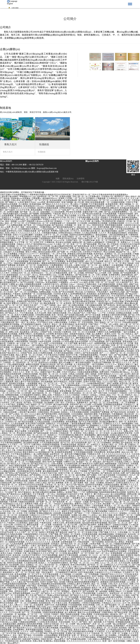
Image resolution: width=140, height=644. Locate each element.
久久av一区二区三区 (29, 439)
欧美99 (68, 309)
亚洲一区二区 (117, 345)
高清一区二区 (125, 200)
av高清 (21, 202)
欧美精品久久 (24, 633)
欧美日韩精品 (69, 324)
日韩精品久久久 (26, 456)
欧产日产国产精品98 (43, 290)
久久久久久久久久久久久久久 (28, 233)
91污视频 (128, 427)
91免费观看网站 (57, 265)
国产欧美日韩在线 (52, 500)
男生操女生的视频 (74, 212)
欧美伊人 (37, 256)
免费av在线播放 (8, 500)
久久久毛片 (108, 321)
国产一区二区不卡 (117, 450)
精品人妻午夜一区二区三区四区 (29, 355)
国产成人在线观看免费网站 (116, 212)
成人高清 (96, 218)
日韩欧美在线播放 (91, 330)
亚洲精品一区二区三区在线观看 (118, 254)
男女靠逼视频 (118, 290)
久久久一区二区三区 (101, 555)
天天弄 (33, 321)
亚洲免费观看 (98, 429)
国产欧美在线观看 (91, 353)
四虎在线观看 (64, 414)
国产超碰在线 (127, 443)
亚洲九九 (66, 557)
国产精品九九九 (14, 464)
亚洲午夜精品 (91, 370)
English (10, 4)
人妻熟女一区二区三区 (113, 401)
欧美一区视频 (71, 349)
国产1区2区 (73, 311)
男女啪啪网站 (6, 372)
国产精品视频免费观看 (82, 309)
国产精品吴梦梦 (111, 248)
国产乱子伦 (65, 443)
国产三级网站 (111, 309)
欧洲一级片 (108, 641)
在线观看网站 (19, 630)
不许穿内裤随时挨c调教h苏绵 (107, 208)
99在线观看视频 (7, 370)
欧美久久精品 (7, 553)
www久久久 (20, 509)
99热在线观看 (84, 542)
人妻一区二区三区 (37, 548)
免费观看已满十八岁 (48, 616)
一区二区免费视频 (128, 403)
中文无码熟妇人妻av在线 (35, 328)
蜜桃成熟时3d (9, 572)
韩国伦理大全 (20, 387)
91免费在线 (67, 332)
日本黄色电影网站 (33, 271)
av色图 (117, 366)
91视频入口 (50, 429)
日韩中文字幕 (132, 202)
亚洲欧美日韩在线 (48, 364)
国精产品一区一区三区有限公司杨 (83, 532)
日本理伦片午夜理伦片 (93, 252)
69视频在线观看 (30, 231)
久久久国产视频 (71, 343)
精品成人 (119, 279)
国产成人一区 (43, 307)
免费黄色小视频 (32, 504)
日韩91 (88, 506)
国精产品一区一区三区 (71, 500)
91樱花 (97, 357)
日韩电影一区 (61, 311)
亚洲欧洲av (48, 641)
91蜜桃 (77, 265)
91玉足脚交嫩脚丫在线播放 (31, 235)
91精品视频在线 (8, 322)
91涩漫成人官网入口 (124, 462)
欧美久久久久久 (92, 210)
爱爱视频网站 (46, 214)
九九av (60, 406)
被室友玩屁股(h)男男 (47, 252)
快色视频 (90, 368)
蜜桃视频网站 (36, 408)
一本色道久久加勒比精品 (86, 284)
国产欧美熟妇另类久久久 (75, 361)
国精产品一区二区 (118, 353)
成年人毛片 (90, 261)
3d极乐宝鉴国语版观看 (45, 347)
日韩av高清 (16, 200)
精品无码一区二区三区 (87, 227)
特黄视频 (80, 620)
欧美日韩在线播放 (79, 565)
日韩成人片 (89, 300)
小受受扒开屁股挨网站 (72, 330)
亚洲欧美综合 (43, 265)
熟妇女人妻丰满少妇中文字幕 (54, 218)
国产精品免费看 (90, 244)
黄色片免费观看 (86, 311)
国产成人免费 (89, 237)
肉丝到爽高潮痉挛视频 (83, 357)
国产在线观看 (89, 591)
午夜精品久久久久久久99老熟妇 (23, 208)
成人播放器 (71, 496)
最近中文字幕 (68, 307)
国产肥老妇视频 (10, 517)
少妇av (72, 284)
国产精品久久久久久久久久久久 (56, 204)
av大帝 (92, 635)
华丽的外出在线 (7, 574)
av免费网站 (132, 481)
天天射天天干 (74, 529)
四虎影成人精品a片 (14, 380)
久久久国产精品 (52, 357)
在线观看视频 (99, 279)
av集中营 (91, 387)
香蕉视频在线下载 (128, 256)
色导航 (92, 282)
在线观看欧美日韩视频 (98, 223)
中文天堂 (15, 330)
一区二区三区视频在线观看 (56, 273)
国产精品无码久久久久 (55, 349)
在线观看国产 (99, 309)
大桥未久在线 (59, 523)
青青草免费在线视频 (94, 530)
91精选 (86, 319)
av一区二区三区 (47, 311)
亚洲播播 (42, 418)
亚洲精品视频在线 (44, 513)
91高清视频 (97, 405)
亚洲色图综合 (59, 277)
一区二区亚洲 (44, 614)
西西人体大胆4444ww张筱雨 (59, 397)
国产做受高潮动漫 (82, 246)
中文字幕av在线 (84, 216)
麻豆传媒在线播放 (83, 363)
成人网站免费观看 (48, 303)
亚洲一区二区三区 (52, 559)
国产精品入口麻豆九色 (98, 307)
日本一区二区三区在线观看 (84, 332)
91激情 (121, 309)
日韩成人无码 (9, 357)
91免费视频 (114, 527)
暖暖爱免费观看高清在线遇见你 (55, 263)
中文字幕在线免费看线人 (126, 229)
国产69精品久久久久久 (112, 328)
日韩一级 (43, 281)
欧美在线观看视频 (61, 517)
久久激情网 (55, 519)
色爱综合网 (64, 231)
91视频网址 (64, 282)
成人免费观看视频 (11, 601)
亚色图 (35, 279)
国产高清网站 (96, 263)
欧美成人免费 (119, 473)
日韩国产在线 (46, 332)
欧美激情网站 (52, 282)
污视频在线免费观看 (26, 502)
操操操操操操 (13, 275)
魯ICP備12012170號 (90, 182)
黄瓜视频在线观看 (31, 443)
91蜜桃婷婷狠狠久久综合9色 (78, 385)
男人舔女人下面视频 (79, 204)
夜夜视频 (76, 250)
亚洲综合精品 (95, 540)
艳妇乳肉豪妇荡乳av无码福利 (16, 214)
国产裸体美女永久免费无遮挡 (13, 219)
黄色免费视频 (72, 422)
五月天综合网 (41, 313)
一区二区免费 (46, 525)
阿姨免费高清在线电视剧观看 (54, 584)
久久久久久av (111, 364)
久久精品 (34, 370)
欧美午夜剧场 (97, 595)
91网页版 (70, 582)
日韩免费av (37, 198)
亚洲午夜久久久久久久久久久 (31, 637)
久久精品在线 (34, 584)
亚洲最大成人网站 (79, 515)
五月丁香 (41, 521)
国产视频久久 (11, 202)
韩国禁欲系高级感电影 (55, 269)
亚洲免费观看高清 (78, 294)
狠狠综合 (43, 279)
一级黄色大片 (76, 591)
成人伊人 (62, 485)
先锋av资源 (38, 641)
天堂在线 (128, 574)
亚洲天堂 (60, 267)
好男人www (96, 551)
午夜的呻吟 (105, 326)
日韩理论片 (93, 609)
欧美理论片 (90, 578)
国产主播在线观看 (114, 342)
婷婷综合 (59, 479)
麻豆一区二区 (14, 446)
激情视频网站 (17, 206)
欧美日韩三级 (126, 384)
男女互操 (102, 244)
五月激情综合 (90, 292)
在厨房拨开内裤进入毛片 (44, 458)
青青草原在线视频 (109, 336)
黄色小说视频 (127, 570)
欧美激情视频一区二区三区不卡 (119, 239)
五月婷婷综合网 (97, 248)
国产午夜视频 (132, 292)
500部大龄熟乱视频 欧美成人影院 (35, 519)
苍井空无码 (107, 500)
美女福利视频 (36, 261)
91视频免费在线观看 (67, 279)
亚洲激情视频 (19, 385)
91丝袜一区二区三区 (89, 265)
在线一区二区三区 (52, 506)
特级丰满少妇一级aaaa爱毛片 (53, 639)
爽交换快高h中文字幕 (121, 632)
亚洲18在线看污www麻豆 (35, 498)
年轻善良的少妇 (12, 641)
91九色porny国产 (110, 521)
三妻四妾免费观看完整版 (81, 424)
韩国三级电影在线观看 (57, 313)
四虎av (16, 235)
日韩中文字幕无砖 (52, 624)
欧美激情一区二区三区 (27, 265)
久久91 (45, 475)
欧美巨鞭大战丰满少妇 (91, 231)
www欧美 (131, 456)
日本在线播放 (77, 414)
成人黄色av (32, 322)
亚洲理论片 (18, 336)
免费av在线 (129, 431)
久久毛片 (50, 521)
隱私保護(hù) (68, 179)
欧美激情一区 (43, 488)
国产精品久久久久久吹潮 (52, 593)
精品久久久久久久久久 (72, 214)
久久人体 (135, 198)
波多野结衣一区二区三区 (48, 197)
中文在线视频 (63, 424)
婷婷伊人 (79, 473)
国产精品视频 (100, 258)
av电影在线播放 (104, 611)
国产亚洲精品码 (82, 460)
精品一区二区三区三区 (15, 223)
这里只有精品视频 (86, 572)
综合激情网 (14, 565)
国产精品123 (6, 326)
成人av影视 (36, 611)
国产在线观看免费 (128, 273)
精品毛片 (115, 256)
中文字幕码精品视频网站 (117, 391)
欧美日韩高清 (82, 324)
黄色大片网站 (31, 252)
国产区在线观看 (27, 282)
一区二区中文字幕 (59, 254)
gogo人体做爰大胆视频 (57, 607)
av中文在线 (130, 206)
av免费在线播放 (52, 391)
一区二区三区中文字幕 (81, 221)
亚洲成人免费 (6, 628)
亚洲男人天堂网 (65, 198)
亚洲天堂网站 (77, 319)
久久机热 (64, 374)
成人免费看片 (105, 265)
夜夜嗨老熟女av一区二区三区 (117, 590)
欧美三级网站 (98, 576)
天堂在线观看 (87, 322)
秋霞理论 (121, 466)
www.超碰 (101, 477)
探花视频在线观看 (113, 496)
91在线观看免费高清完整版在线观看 (77, 446)
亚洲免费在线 (77, 300)
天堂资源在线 (134, 551)
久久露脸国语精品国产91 (53, 408)
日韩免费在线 (119, 387)
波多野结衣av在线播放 (48, 363)
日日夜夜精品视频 (44, 294)
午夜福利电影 (132, 450)
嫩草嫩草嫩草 (96, 418)
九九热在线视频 (18, 424)
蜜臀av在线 (5, 206)
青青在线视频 (6, 538)
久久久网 (135, 546)
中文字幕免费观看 (84, 410)
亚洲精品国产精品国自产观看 (61, 248)
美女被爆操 (49, 403)
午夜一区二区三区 (61, 290)
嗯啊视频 (15, 317)
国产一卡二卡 (46, 431)
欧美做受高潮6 (62, 286)
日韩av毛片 (113, 584)
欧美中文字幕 (72, 355)
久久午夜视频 (65, 574)
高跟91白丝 (50, 605)
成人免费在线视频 (76, 305)
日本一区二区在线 (15, 513)
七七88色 (135, 242)
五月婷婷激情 (109, 267)
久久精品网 (5, 200)
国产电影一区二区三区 (30, 212)
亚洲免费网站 (28, 258)
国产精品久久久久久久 (122, 363)
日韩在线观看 (128, 611)
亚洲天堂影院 (65, 416)
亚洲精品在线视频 (30, 239)
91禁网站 (51, 418)
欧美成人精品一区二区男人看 (115, 445)
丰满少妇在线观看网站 (110, 580)
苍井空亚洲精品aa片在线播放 (18, 529)
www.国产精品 (102, 549)
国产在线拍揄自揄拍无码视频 (35, 248)
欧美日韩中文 (67, 519)
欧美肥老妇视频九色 (40, 330)
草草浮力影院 (58, 448)
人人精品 (128, 269)
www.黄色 (131, 582)
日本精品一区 (75, 322)
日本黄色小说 (107, 197)
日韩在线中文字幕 (114, 258)
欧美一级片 (90, 620)
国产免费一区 (63, 252)
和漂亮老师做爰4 (117, 487)
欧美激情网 (95, 319)
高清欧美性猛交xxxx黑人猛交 (51, 549)
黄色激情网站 (128, 281)
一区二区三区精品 (30, 620)
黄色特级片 (46, 401)
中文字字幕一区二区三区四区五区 (29, 242)
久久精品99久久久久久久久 (118, 198)
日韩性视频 (109, 368)
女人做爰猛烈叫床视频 (15, 542)
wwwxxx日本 (59, 240)
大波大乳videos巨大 (19, 288)
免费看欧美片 (83, 403)
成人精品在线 (108, 389)
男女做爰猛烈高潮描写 (117, 233)
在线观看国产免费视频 (92, 321)
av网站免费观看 (22, 342)
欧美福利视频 (56, 200)
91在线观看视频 (110, 214)
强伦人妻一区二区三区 (130, 324)
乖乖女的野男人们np (48, 275)
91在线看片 (113, 393)
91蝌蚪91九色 (103, 332)
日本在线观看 (111, 399)
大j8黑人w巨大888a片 (38, 406)
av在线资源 (86, 551)
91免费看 (127, 425)
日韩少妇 (26, 464)
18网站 (127, 279)
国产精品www (85, 439)
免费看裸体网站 (75, 467)
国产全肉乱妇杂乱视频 (58, 281)
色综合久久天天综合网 (63, 399)
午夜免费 (13, 502)
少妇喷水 (100, 496)
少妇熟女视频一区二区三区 (101, 544)
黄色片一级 (57, 324)
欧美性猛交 (99, 254)
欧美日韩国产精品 (44, 551)
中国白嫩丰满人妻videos (16, 536)
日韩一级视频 (113, 273)
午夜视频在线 (111, 429)
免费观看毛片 (21, 311)
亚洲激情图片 (69, 618)
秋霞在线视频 (66, 357)
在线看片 (104, 218)
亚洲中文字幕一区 (66, 473)
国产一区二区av (103, 553)
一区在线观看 (13, 576)
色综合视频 (21, 586)
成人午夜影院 (67, 630)
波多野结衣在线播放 (25, 359)
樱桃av (99, 519)
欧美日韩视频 (89, 605)
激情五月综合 (30, 202)
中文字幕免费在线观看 (94, 548)
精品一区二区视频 (36, 391)
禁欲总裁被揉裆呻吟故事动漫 (87, 569)
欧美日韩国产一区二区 (37, 466)
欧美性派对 (25, 330)
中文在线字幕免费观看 (34, 336)
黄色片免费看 (21, 431)
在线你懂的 (45, 212)
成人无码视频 (30, 277)
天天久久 (113, 532)
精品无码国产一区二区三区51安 (35, 200)
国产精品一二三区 (82, 513)
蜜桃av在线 (47, 395)
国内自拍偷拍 (77, 380)
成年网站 (64, 284)
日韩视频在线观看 (112, 548)
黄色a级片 (97, 462)
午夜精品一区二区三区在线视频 (27, 218)
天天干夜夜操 (15, 258)
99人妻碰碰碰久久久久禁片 (23, 347)
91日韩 (55, 292)
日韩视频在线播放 (50, 233)
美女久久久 (70, 338)
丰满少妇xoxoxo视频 (9, 622)
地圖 (58, 179)
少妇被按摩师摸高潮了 (96, 384)
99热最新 (33, 342)
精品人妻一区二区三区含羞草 (61, 569)
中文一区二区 (118, 395)
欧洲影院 (130, 219)
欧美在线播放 (35, 361)
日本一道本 (27, 368)
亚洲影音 (129, 555)
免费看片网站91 (12, 298)
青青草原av (25, 345)
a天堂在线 (119, 389)
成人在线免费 (22, 609)
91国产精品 (12, 397)
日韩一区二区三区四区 (105, 282)
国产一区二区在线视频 (121, 246)
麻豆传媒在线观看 (61, 405)
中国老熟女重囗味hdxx (120, 372)
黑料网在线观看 (118, 294)
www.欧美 (74, 282)
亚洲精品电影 (118, 529)
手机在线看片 (103, 292)
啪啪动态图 (77, 242)
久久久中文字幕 (23, 210)
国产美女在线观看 (66, 292)
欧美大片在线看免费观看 (56, 321)
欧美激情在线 (104, 294)
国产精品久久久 (12, 313)
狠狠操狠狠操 (111, 464)
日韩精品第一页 (113, 242)
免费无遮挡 (104, 372)
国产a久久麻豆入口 (91, 326)
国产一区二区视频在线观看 (110, 559)
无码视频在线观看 (128, 286)
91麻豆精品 (37, 445)
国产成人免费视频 (56, 483)
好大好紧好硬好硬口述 (117, 343)
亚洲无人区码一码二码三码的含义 (119, 334)
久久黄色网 (50, 267)
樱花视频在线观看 (69, 559)
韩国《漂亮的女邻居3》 (19, 591)
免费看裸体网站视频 (37, 298)
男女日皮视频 (71, 216)
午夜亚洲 (57, 214)
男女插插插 (55, 412)
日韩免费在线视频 (121, 210)
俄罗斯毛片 (119, 197)
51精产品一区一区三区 (51, 591)
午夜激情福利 (106, 210)
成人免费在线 (71, 612)
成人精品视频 (11, 530)
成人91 (118, 517)
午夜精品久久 (84, 340)
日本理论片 (71, 403)
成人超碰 (19, 284)
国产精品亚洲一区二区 (85, 275)
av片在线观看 (108, 366)
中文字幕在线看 (27, 313)
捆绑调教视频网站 (59, 490)
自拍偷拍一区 (85, 555)
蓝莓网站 (21, 405)
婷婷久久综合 (27, 256)
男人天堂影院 (113, 244)
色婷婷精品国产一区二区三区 (122, 385)
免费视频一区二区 (86, 256)
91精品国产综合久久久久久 (112, 574)
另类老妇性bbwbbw (100, 351)
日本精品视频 (24, 427)
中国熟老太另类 (94, 454)
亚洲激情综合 (32, 538)
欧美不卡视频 (79, 408)
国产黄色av (10, 473)
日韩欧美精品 (43, 412)
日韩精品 (9, 481)
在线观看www (58, 342)
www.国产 (36, 593)
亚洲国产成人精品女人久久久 (78, 633)
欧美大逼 (103, 570)
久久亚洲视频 (19, 252)
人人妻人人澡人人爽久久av (110, 370)
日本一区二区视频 (20, 511)
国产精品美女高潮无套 (92, 214)
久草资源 (111, 313)
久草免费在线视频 (30, 626)
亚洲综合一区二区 (44, 277)
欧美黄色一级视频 (127, 628)
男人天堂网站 (117, 326)
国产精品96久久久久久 (28, 281)
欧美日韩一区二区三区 (87, 559)
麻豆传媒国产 (9, 410)
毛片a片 (24, 298)
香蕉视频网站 (91, 435)
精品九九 (109, 261)
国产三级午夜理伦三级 (92, 521)
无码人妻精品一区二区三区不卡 (108, 322)
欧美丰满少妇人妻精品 (115, 542)
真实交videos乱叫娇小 (96, 481)
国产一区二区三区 (93, 389)
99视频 (98, 328)
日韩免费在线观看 (130, 322)
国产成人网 (22, 506)
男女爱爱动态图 (109, 221)
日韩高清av (40, 282)
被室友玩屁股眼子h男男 (49, 626)
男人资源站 (16, 368)
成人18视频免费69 (34, 219)
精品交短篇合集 (116, 427)
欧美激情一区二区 (72, 258)
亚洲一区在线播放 (36, 559)
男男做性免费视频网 (110, 286)
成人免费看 (95, 288)
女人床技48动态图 (82, 364)
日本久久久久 (19, 372)
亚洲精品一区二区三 (35, 565)
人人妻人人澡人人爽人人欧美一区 (104, 607)
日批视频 (42, 397)
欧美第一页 (103, 609)
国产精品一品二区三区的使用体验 (104, 403)
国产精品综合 (58, 225)
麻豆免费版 (81, 475)
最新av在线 (33, 296)
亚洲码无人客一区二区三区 (40, 340)
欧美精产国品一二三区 (76, 492)
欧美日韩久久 (91, 303)
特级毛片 (129, 395)
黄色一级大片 (99, 391)
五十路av (122, 336)
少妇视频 (70, 548)
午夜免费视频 (30, 607)
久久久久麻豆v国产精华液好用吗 (78, 229)
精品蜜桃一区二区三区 (49, 374)
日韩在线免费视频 (125, 508)
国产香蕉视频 (6, 235)
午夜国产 (45, 376)
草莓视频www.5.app (28, 197)
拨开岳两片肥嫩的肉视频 (75, 454)
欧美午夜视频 (114, 250)
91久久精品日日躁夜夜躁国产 (24, 416)
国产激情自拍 (87, 258)
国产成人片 (95, 460)
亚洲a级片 (56, 544)
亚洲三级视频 (67, 202)
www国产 (22, 221)
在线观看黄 (72, 223)
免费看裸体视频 (12, 395)
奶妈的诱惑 (133, 233)
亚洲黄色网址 (115, 275)
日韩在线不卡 (26, 580)
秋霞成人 (65, 412)
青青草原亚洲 (98, 225)
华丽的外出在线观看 (9, 204)
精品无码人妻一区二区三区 (107, 300)
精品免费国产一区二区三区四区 (81, 553)
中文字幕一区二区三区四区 (58, 498)
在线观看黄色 (62, 429)
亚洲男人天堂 (102, 380)
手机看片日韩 (76, 252)
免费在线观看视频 (34, 378)
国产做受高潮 (44, 231)
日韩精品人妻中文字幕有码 (56, 456)
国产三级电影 (50, 305)
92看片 (34, 546)
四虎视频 (25, 321)
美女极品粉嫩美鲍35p (109, 422)
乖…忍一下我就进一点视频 (57, 393)
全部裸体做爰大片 (58, 223)
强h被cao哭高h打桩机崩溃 (58, 595)
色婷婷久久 (52, 435)
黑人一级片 (75, 296)
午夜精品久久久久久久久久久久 (105, 513)
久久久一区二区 (73, 269)
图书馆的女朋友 (54, 202)
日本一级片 (37, 368)
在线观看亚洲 (32, 385)
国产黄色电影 (31, 397)
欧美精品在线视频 (39, 216)
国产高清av (100, 397)
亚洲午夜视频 (104, 227)
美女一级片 (62, 305)
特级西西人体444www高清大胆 (40, 221)
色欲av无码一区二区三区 (45, 578)
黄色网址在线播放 (130, 218)
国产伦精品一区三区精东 (24, 483)
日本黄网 (50, 334)
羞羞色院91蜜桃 (91, 414)
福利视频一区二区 (131, 637)
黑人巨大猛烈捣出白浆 (44, 258)
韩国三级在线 (46, 309)
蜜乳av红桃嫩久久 (67, 363)
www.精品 (83, 282)
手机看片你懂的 (129, 328)
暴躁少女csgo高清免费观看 (106, 509)
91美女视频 (123, 532)
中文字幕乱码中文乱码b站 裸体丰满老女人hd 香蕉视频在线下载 (27, 452)
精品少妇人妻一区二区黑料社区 (23, 307)
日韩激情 (40, 500)
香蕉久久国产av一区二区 (61, 389)
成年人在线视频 (62, 256)
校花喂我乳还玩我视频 (104, 298)
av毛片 (90, 343)
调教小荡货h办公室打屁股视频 (94, 250)
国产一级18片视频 (130, 370)
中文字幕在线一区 (37, 590)
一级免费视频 (127, 319)
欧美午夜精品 (70, 410)
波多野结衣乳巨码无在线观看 (103, 466)
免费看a (24, 576)
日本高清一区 (51, 485)
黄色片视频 (51, 601)
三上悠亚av (93, 515)
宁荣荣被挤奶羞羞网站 (89, 355)
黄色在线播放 (37, 210)
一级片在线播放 (129, 332)
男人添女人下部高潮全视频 (79, 218)
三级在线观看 (98, 506)
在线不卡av (18, 607)
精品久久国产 (121, 359)
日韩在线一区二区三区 (53, 301)
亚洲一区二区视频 (103, 256)
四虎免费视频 (62, 605)
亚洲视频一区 (98, 590)
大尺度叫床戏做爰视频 (64, 353)
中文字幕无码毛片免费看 (122, 296)
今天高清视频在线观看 (80, 412)
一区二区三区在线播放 (89, 580)
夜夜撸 (21, 397)
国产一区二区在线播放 (59, 488)
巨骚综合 (121, 221)
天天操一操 (131, 221)
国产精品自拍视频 (26, 422)
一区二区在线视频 (88, 477)
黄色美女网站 (120, 418)
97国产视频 (103, 532)
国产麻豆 (33, 410)
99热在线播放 (48, 256)
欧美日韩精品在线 (128, 240)
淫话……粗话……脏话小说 (45, 450)
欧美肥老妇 (45, 254)
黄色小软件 (115, 319)
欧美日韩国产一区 (11, 580)
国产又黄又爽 (87, 479)
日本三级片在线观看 (50, 288)
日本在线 (136, 454)
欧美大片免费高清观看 (100, 246)
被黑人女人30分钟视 (130, 237)
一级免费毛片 (77, 498)
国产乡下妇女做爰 (93, 315)
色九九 (35, 275)
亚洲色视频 (43, 586)
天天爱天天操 (94, 471)
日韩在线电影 (22, 410)
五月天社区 (64, 471)
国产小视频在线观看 (33, 319)
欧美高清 (97, 366)
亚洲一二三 (81, 384)
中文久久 (67, 301)
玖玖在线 (69, 265)
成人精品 (7, 303)
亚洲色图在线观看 (23, 216)
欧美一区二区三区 (105, 408)
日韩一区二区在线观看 (34, 605)
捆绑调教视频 (106, 567)
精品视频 (40, 321)
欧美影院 (73, 256)
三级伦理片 (34, 366)
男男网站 (55, 231)
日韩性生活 (123, 399)
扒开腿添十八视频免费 (96, 198)
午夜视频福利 (45, 239)
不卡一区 (64, 624)
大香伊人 (78, 353)
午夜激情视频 (44, 410)
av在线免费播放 (58, 422)
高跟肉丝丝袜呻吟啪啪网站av (82, 235)
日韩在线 (57, 332)
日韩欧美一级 (13, 343)
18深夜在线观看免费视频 (88, 372)
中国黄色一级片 (107, 355)
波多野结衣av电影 (118, 292)
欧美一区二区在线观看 (34, 267)
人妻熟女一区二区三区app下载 (52, 385)
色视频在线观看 (101, 527)
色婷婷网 (33, 481)
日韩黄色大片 (44, 490)
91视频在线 (50, 242)
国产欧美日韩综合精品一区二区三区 (94, 200)
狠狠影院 (21, 469)
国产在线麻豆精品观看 (125, 298)
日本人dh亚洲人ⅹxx (9, 456)
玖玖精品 (54, 317)
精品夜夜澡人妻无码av (117, 216)
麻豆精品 (82, 343)
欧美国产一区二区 (84, 462)
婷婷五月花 (28, 305)
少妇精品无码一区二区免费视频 (72, 368)
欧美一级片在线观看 (122, 500)
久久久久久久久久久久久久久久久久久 (117, 311)
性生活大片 (18, 599)
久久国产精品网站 (121, 408)
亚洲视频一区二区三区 (17, 246)
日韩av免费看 (57, 464)
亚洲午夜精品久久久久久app (105, 338)
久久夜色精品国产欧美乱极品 (16, 475)
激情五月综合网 (132, 605)
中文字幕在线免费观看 (71, 588)
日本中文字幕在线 (26, 578)
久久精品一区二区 (62, 244)
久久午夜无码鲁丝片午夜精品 (28, 237)
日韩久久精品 (41, 483)
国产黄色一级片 (86, 622)
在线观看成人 (108, 317)
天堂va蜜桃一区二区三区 (129, 429)
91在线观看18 (130, 345)
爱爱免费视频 (90, 380)
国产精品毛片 (21, 296)
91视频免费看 (64, 319)
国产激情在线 (112, 397)
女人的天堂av (56, 307)
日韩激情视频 (39, 441)
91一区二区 (117, 263)
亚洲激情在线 (116, 425)
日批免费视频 (71, 328)
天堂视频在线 (9, 527)
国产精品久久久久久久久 (50, 511)
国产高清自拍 (79, 303)
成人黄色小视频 (106, 515)
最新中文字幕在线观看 (72, 511)
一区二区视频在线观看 (115, 202)
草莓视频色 (24, 286)
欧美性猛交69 (37, 273)
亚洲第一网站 (50, 336)
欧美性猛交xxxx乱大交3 (14, 504)
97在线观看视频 (75, 605)
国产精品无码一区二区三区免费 (75, 544)
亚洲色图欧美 (39, 334)
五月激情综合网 (31, 563)
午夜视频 (129, 265)
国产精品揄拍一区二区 (80, 437)
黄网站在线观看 (14, 250)
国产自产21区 (65, 540)
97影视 (58, 418)
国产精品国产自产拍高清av (27, 473)
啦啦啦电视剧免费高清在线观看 (113, 492)
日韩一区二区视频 (49, 361)
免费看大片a (18, 271)
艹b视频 (48, 338)
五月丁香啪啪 (73, 206)
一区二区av (51, 494)
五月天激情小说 (82, 248)
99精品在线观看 (10, 412)
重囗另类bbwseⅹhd (102, 494)
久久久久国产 (25, 275)
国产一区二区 (122, 267)
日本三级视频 (30, 513)
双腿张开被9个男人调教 (93, 212)
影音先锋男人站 (13, 429)
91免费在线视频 (133, 321)
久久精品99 (106, 288)
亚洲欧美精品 (46, 227)
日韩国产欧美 (27, 353)
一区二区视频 (134, 391)
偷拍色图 (102, 456)
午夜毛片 (47, 324)
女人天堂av (8, 263)
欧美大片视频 (56, 330)
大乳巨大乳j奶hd (99, 216)
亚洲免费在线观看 (36, 576)
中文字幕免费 (39, 494)
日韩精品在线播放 (112, 485)
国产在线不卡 (115, 237)
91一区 (135, 204)
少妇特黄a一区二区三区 (17, 391)
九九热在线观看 (58, 212)
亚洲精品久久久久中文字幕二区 (45, 553)
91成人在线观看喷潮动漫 (11, 239)
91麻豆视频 (96, 286)
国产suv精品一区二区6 (18, 361)
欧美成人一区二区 (113, 506)
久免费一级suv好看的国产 (80, 624)
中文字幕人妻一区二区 (15, 462)
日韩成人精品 (105, 395)
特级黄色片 (68, 586)
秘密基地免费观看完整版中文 (92, 206)
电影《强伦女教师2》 (30, 227)
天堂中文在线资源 (44, 448)
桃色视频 (135, 603)
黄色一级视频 (11, 221)
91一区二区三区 (103, 431)
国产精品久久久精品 (55, 328)
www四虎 (42, 202)
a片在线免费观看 (70, 200)
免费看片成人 (17, 277)
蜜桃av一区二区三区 (20, 240)
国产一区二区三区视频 (80, 263)
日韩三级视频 (102, 275)
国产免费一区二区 (44, 502)
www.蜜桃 (98, 267)
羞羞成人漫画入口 (103, 290)
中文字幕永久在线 (45, 322)
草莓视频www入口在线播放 (50, 370)
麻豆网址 (124, 485)
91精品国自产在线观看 (32, 250)
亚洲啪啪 (91, 328)
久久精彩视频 (41, 359)
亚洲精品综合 (121, 534)
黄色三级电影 (128, 263)
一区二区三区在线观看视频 (17, 261)
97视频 (136, 254)
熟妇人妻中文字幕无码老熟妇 (18, 279)
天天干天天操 (32, 490)
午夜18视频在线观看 (91, 219)
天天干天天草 (85, 536)
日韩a (8, 317)
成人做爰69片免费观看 (10, 256)
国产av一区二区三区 (14, 305)
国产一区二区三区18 (76, 210)
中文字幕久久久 (94, 586)
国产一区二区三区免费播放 (54, 261)
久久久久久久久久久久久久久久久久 (87, 441)
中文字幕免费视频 (97, 342)
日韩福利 (50, 590)
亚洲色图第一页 (29, 294)
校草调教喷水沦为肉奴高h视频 (84, 557)
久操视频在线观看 (8, 244)
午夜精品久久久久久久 (112, 603)
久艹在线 (62, 210)
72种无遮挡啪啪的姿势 (118, 235)
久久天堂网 (45, 246)
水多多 (88, 429)
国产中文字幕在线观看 (89, 422)
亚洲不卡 (32, 317)
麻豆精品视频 (43, 317)
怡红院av (135, 620)
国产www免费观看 (87, 427)
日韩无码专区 (124, 464)
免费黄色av (70, 275)
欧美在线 (17, 555)
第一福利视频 (102, 591)
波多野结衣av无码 (14, 231)
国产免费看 (61, 347)
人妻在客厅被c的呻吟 (9, 197)
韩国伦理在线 (17, 549)
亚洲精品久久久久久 (112, 424)
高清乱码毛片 (34, 246)
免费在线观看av (34, 263)
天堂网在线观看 (72, 267)
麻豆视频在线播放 (110, 231)
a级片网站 (106, 345)
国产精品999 (108, 462)
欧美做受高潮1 (112, 204)
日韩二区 (100, 605)
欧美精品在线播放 (11, 488)
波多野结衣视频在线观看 (48, 208)
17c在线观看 (34, 609)
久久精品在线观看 (90, 233)
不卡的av (80, 578)
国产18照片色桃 (101, 393)
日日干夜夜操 (130, 448)
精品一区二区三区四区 (65, 487)
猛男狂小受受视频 (28, 488)
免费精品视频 (45, 292)
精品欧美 (69, 401)
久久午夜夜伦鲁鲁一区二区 (12, 540)
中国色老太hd (84, 336)
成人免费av (96, 221)
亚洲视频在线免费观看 (113, 405)
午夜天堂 (120, 588)
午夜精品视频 (110, 437)
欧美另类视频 (64, 616)
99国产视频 (95, 336)
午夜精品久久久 (51, 210)
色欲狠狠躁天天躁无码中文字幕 (52, 481)
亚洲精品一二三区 (62, 221)
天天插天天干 (93, 570)
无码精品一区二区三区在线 (17, 389)
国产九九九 (124, 300)
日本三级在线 (17, 403)
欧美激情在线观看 (31, 380)
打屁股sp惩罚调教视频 (102, 363)
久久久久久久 (35, 288)
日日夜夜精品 (117, 288)
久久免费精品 (90, 498)
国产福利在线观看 (41, 433)
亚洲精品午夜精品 (61, 431)
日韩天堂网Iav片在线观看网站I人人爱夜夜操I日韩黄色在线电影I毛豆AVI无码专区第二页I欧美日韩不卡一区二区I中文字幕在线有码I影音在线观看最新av (64, 195)
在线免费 (68, 408)
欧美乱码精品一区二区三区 (81, 393)
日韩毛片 (85, 395)
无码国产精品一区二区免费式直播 (81, 240)
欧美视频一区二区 (9, 290)
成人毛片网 (79, 202)
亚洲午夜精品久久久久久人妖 (123, 227)
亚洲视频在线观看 (93, 378)
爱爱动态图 (25, 376)
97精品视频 (88, 208)
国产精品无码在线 (119, 412)
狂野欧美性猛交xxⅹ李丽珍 (71, 208)
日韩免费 (100, 261)
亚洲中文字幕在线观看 (61, 515)
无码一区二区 (34, 311)
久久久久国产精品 (110, 382)
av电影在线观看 (45, 342)
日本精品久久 (130, 405)
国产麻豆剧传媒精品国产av (65, 227)
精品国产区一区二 (124, 252)
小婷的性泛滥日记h (132, 225)
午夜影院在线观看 (126, 214)
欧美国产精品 (22, 366)
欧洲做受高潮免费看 (64, 452)
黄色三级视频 (126, 204)
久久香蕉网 (82, 223)
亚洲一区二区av (84, 225)
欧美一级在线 (58, 315)
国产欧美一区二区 (95, 565)
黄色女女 (78, 630)
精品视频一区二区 (69, 340)
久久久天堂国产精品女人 (29, 401)
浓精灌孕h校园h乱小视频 (80, 334)
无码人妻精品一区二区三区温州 (39, 405)
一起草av (72, 281)
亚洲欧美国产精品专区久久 (32, 349)
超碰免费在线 (127, 275)
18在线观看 (50, 206)
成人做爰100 (29, 425)
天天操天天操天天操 (49, 473)
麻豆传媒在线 (38, 393)
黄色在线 (54, 433)
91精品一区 (8, 387)
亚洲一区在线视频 (31, 309)
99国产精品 (32, 586)
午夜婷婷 (132, 359)
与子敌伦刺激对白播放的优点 (79, 576)
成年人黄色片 (131, 197)
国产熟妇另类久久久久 (23, 628)
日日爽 (61, 275)
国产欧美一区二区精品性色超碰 (37, 225)
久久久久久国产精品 (81, 628)
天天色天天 (75, 231)
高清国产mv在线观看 (102, 469)
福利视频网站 (31, 418)
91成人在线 (69, 460)
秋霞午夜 (46, 250)
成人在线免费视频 (118, 494)
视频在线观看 (20, 263)
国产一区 (110, 279)
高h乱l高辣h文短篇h (58, 376)
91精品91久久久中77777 (61, 250)
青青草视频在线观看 (114, 225)
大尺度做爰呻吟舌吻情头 (31, 324)
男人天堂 (30, 595)
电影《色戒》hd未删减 (10, 349)
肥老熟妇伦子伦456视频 (104, 229)
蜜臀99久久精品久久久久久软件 (25, 303)
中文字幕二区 (53, 540)
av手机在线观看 (48, 229)
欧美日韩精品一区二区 (72, 237)
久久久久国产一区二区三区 (27, 532)
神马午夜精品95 (61, 382)
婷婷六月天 (106, 296)
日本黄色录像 (32, 487)
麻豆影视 (50, 441)
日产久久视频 (107, 357)
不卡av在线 (52, 279)
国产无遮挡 (10, 210)
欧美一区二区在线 (56, 216)
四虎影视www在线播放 (21, 198)
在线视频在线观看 (117, 223)
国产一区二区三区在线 (25, 572)
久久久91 (107, 519)
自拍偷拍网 (24, 515)
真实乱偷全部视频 (124, 305)
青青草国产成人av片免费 (96, 273)
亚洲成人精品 (122, 284)
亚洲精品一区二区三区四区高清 (40, 536)
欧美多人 (66, 294)
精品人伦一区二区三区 (129, 382)
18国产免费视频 (37, 632)
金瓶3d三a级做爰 (132, 588)
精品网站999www (50, 198)
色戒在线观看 (134, 519)
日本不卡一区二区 (52, 235)
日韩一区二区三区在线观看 (41, 240)
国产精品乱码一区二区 (48, 567)
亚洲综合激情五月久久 (120, 435)
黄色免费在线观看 (73, 523)
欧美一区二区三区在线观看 (108, 240)
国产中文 (55, 427)
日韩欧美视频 (87, 599)
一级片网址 (64, 296)
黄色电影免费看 (114, 452)
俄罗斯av (26, 546)
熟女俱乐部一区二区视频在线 (52, 260)
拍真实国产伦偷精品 (31, 639)
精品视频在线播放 (107, 534)
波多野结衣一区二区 (115, 206)
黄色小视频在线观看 (18, 466)
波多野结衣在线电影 (91, 517)
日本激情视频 (118, 265)
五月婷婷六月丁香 (131, 572)
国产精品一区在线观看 (33, 403)
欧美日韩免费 (134, 441)
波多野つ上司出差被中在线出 (125, 469)
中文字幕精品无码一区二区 (37, 223)
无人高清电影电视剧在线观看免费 (92, 281)
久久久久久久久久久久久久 (69, 219)
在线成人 (119, 317)
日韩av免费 (38, 456)
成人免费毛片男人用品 (120, 260)
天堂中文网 (8, 525)
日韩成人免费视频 (128, 580)
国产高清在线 (37, 529)
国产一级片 (21, 322)
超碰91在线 (34, 523)
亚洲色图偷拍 (9, 359)
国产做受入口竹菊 (122, 261)
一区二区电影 (102, 427)
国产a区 (126, 559)
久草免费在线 (115, 218)
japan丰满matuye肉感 (123, 479)
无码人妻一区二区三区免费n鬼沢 (86, 197)
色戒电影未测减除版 (51, 445)
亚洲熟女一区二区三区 (65, 620)
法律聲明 (81, 179)
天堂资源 (57, 294)
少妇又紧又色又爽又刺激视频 (111, 448)
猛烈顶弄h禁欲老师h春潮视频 (113, 219)
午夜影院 (17, 294)
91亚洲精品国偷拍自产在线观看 (73, 317)
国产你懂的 (92, 475)
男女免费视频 (47, 382)
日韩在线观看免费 (64, 601)
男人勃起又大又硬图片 (48, 538)
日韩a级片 (8, 252)
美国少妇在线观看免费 (95, 202)
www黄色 (114, 200)
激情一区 (123, 422)
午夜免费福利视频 (127, 509)
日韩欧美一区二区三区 (49, 380)
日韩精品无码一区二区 (21, 273)
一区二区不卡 (79, 198)
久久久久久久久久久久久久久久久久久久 (109, 277)
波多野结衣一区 (86, 267)
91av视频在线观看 (34, 462)
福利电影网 (61, 206)
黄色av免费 (69, 609)
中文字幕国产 (94, 376)
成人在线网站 (111, 635)
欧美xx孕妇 (10, 233)
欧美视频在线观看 (13, 626)
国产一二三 (39, 305)
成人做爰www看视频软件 (94, 242)
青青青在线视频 (22, 370)
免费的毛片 (51, 424)
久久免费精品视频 (15, 225)
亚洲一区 (69, 483)
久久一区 (107, 263)
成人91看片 (126, 506)
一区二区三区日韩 (67, 384)
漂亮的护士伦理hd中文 (43, 517)
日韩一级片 (134, 397)
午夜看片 (99, 368)
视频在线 (69, 448)
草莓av (25, 406)
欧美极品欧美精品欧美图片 (128, 498)
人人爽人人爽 (130, 467)
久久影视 (63, 553)
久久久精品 (84, 607)
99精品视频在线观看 (16, 588)
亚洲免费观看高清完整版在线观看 (31, 561)
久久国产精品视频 (126, 618)
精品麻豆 (100, 635)
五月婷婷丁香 (11, 492)
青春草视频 (104, 546)
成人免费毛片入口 (119, 519)
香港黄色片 (99, 399)
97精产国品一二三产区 (96, 313)
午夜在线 (105, 319)
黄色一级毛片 (97, 340)
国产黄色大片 (40, 595)
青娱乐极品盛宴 (94, 317)
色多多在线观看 (53, 298)
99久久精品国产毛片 (125, 282)
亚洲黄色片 (10, 611)
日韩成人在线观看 (76, 374)
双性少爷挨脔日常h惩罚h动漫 (65, 239)
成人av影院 (114, 324)
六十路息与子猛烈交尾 (19, 408)
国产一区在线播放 (25, 290)
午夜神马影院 (46, 523)
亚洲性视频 (40, 618)
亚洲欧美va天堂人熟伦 (23, 458)
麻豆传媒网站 (117, 597)
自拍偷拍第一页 (60, 525)
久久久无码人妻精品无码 (27, 260)
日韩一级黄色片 (114, 281)
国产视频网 (34, 214)
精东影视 (37, 570)
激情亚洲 (127, 258)
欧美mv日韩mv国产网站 (80, 286)
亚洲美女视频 (65, 197)
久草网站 (24, 317)
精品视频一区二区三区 (96, 361)
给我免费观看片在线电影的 (97, 450)
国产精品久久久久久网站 (56, 345)
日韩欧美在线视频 (30, 374)
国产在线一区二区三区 (99, 260)
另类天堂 (79, 548)
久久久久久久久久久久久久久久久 (116, 454)
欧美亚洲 (59, 536)
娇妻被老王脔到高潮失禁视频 (80, 254)
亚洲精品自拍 (45, 597)
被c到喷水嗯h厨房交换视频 (84, 301)
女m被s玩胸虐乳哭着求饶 (62, 246)
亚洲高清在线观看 (132, 288)
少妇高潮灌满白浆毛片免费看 (125, 347)
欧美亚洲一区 (92, 616)
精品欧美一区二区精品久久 (89, 445)
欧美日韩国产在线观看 (36, 424)
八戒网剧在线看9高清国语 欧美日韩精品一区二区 (102, 269)
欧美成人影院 (133, 536)
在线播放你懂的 (118, 555)
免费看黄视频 (115, 332)
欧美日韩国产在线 (84, 487)
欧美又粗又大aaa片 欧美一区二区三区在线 (74, 366)
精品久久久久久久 (84, 279)
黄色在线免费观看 (100, 439)
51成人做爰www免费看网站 (87, 618)
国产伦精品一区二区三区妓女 (69, 326)
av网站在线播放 (61, 322)
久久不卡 (103, 233)
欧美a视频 (69, 342)
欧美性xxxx (40, 269)
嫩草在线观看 (58, 401)
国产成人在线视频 (65, 364)
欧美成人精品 (35, 557)
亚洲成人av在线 (50, 219)
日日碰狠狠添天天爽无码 (29, 229)
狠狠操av (13, 469)
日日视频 (64, 235)
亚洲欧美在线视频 (47, 509)
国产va (108, 301)
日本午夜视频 (54, 446)
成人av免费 (6, 227)
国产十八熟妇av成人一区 (12, 309)
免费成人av (126, 242)
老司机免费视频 (50, 368)
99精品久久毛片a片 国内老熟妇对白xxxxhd (35, 244)
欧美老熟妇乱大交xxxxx (34, 206)
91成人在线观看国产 (103, 347)
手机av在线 (41, 607)
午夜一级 (27, 553)
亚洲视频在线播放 (77, 429)
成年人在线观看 (60, 551)
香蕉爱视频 (33, 511)
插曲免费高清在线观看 (88, 271)
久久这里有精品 (75, 321)
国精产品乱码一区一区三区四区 (86, 416)
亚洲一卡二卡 (76, 244)
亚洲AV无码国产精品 (92, 382)
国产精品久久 (121, 540)
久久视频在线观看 (47, 620)
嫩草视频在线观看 (84, 338)
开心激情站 (24, 204)
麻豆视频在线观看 (51, 471)
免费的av (61, 492)
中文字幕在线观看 (97, 204)
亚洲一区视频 (78, 389)
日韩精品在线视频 (120, 525)
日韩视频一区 (71, 225)
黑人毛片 (16, 227)
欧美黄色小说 (59, 309)
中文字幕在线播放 (88, 637)
